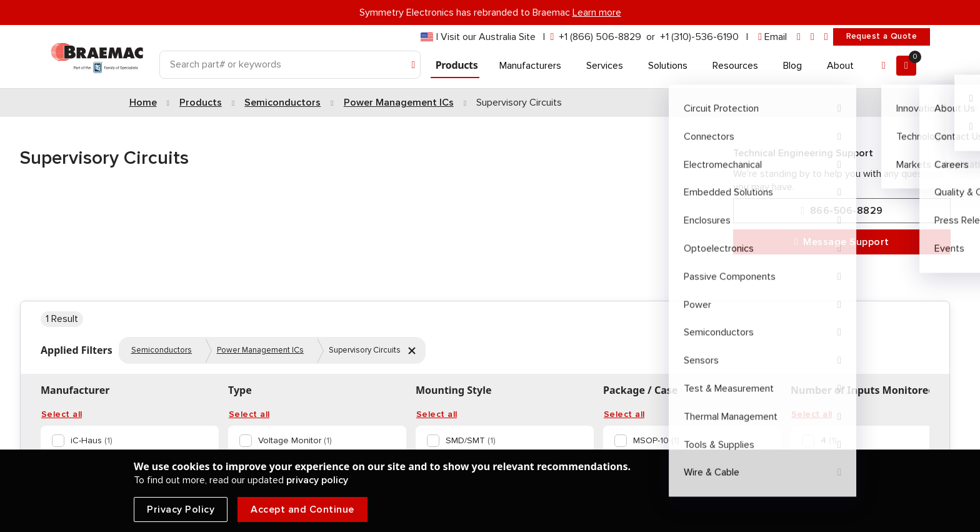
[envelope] (772, 37)
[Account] (884, 66)
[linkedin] (799, 37)
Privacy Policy (181, 509)
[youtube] (826, 37)
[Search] (290, 65)
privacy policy (317, 480)
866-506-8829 (842, 211)
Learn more (597, 13)
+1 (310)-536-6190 (699, 37)
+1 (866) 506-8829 (600, 37)
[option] (127, 441)
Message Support (842, 242)
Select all (62, 414)
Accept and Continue (302, 509)
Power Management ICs (260, 350)
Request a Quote (882, 36)
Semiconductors (162, 350)
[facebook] (812, 37)
